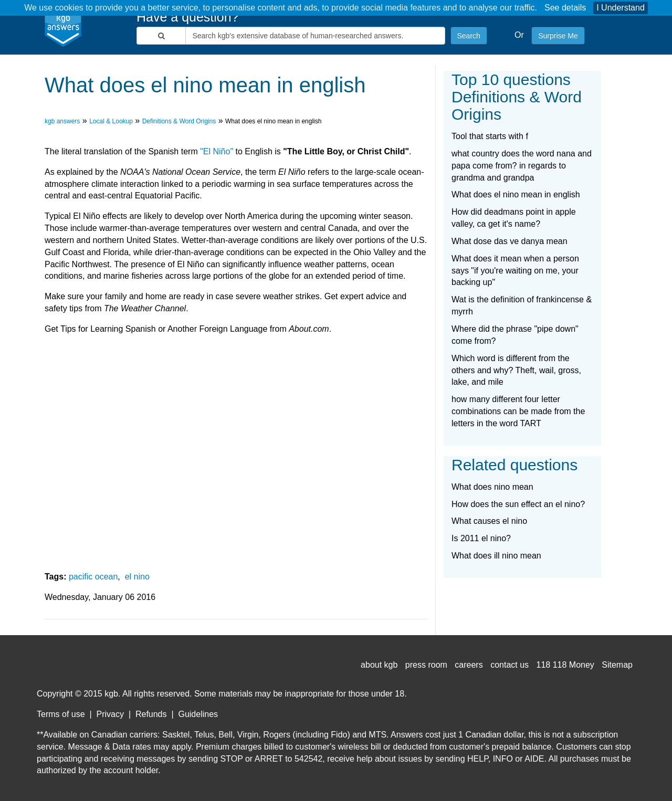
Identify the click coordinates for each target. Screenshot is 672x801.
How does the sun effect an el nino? (518, 504)
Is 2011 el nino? (481, 538)
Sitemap (617, 665)
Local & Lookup (111, 121)
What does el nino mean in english (516, 194)
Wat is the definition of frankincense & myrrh (522, 305)
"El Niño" (217, 151)
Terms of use (61, 714)
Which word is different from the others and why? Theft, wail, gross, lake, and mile (516, 370)
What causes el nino (489, 521)
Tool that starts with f (490, 136)
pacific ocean (93, 577)
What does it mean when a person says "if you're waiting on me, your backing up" (515, 271)
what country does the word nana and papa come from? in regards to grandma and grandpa (522, 166)
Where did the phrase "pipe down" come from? (515, 335)
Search (469, 36)
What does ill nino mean (496, 556)
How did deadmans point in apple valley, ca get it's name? (514, 218)
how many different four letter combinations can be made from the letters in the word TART (518, 411)
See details (565, 8)
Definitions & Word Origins (179, 121)
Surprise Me (558, 36)
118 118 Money (565, 665)
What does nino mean (492, 487)
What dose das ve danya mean (510, 241)
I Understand (621, 8)
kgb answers (62, 121)
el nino (137, 577)
